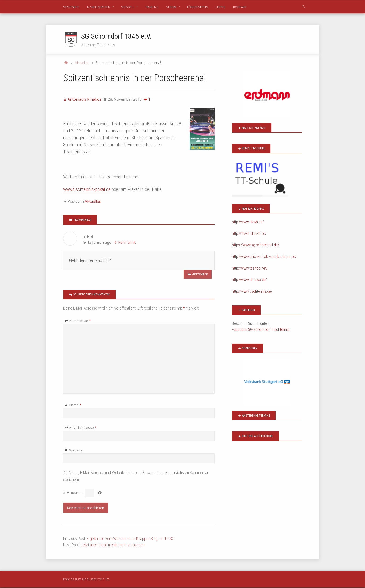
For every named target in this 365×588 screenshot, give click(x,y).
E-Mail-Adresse (83, 428)
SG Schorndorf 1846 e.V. (117, 36)
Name (75, 405)
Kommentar (80, 321)
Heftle (221, 7)
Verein (171, 7)
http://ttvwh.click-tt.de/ (249, 234)
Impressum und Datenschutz (86, 579)
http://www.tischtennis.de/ (252, 291)
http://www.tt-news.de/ (249, 280)
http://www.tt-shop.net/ (250, 268)
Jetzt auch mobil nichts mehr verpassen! (113, 545)
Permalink (127, 243)
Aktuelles (93, 202)
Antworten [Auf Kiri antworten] (200, 274)
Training (152, 7)
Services (128, 7)
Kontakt (240, 7)
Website (76, 450)
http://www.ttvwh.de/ (248, 222)
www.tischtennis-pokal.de (87, 190)
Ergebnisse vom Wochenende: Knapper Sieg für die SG (130, 539)
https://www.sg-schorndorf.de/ (256, 245)
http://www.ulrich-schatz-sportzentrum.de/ (264, 257)
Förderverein (198, 7)
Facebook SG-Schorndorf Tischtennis (261, 330)
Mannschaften (99, 7)
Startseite (71, 7)
